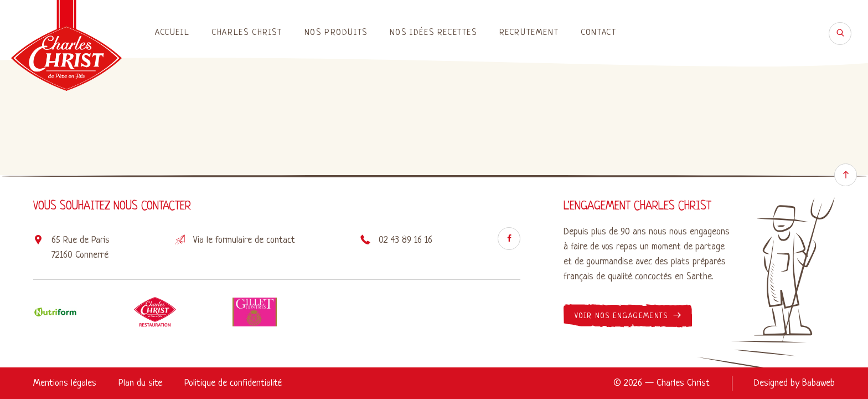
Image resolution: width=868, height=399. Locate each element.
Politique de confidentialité (233, 383)
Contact (598, 33)
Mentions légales (65, 383)
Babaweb (818, 383)
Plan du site (140, 383)
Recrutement (529, 33)
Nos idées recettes (433, 33)
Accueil (172, 33)
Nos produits (336, 33)
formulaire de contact (255, 240)
